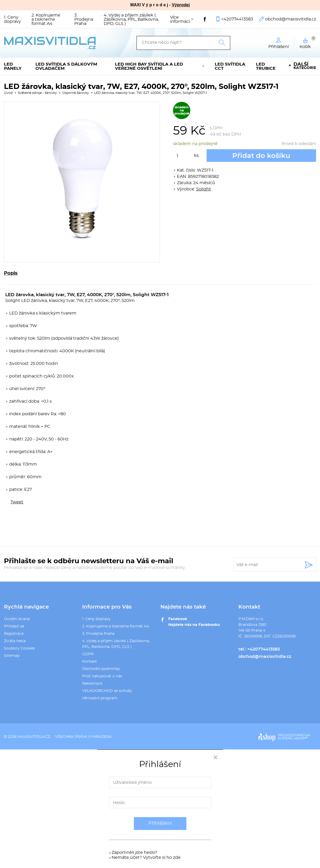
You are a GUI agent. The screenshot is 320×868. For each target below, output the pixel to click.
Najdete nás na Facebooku (194, 625)
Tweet (17, 502)
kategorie (305, 66)
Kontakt (90, 662)
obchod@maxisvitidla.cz (291, 19)
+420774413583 (237, 19)
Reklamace (92, 684)
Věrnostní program (100, 698)
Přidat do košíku (261, 156)
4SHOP (301, 738)
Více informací (180, 19)
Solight (204, 189)
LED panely (13, 66)
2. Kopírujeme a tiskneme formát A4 (46, 19)
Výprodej (181, 5)
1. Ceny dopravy (12, 19)
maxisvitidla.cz (34, 737)
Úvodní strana (17, 619)
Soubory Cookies (19, 648)
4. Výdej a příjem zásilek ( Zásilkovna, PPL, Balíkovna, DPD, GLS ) (131, 19)
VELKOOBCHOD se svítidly (107, 691)
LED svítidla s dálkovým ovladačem (66, 66)
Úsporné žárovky (76, 93)
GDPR (88, 654)
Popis (11, 273)
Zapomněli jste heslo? (134, 853)
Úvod (8, 93)
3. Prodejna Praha (84, 19)
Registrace (14, 634)
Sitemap (12, 656)
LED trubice (266, 66)
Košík (308, 42)
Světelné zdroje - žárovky (37, 93)
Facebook (178, 619)
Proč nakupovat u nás (102, 676)
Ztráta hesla (15, 641)
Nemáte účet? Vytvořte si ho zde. (146, 858)
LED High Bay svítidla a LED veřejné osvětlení (149, 66)
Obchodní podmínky (101, 669)
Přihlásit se (14, 626)
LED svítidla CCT (230, 66)
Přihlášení (160, 823)
